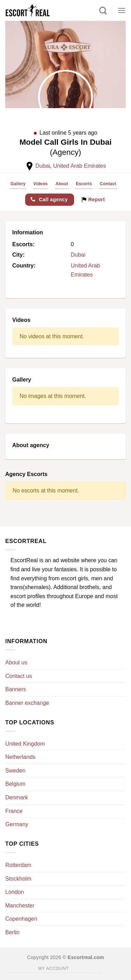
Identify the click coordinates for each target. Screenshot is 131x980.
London (14, 892)
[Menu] (122, 10)
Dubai (43, 166)
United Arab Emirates (79, 166)
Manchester (20, 906)
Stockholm (18, 879)
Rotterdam (18, 865)
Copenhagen (21, 919)
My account (53, 968)
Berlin (12, 932)
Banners (16, 689)
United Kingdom (25, 744)
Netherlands (20, 757)
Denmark (17, 797)
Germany (17, 824)
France (14, 811)
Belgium (15, 784)
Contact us (19, 676)
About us (16, 662)
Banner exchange (27, 703)
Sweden (15, 771)
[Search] (103, 10)
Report (93, 199)
